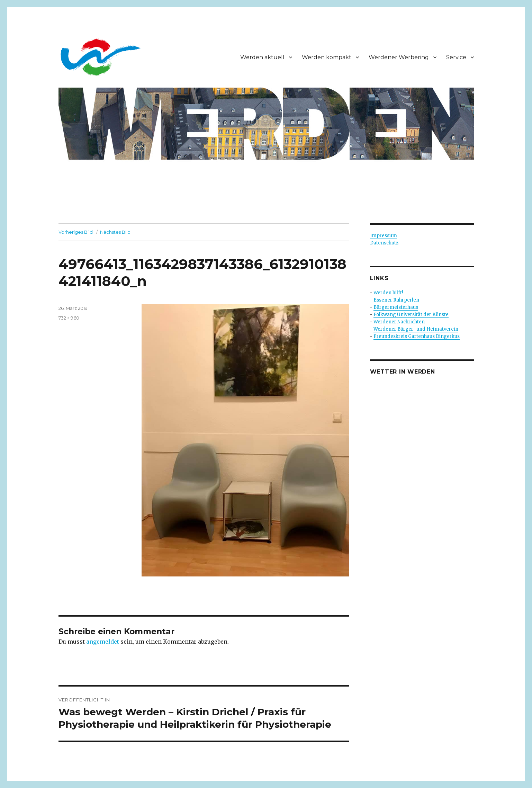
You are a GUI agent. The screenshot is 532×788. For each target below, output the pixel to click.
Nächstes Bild (115, 232)
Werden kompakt (327, 57)
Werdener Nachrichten (399, 322)
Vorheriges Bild (76, 232)
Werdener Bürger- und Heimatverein (416, 329)
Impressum (384, 236)
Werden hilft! (388, 293)
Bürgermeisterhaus (396, 307)
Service (456, 57)
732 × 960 (69, 318)
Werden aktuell (262, 57)
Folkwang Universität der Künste (411, 315)
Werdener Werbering (399, 57)
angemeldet (103, 642)
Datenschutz (384, 243)
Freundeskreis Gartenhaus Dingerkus (417, 336)
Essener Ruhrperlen (396, 300)
